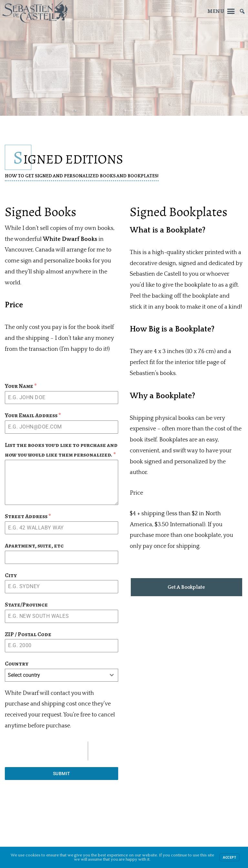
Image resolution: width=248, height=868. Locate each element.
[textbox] (55, 675)
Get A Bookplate (186, 587)
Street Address (28, 516)
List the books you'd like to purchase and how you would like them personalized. (61, 450)
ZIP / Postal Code (28, 634)
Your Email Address (33, 415)
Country (17, 664)
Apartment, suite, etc (34, 546)
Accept (229, 857)
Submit (62, 774)
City (11, 575)
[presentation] (46, 751)
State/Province (26, 605)
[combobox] (62, 675)
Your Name (21, 386)
